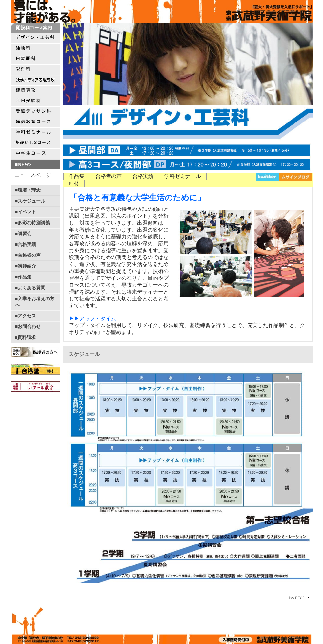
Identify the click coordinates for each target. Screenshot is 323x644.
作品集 (77, 176)
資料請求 (27, 337)
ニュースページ (33, 175)
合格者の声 (109, 176)
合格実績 (143, 176)
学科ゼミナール (183, 176)
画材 (74, 183)
